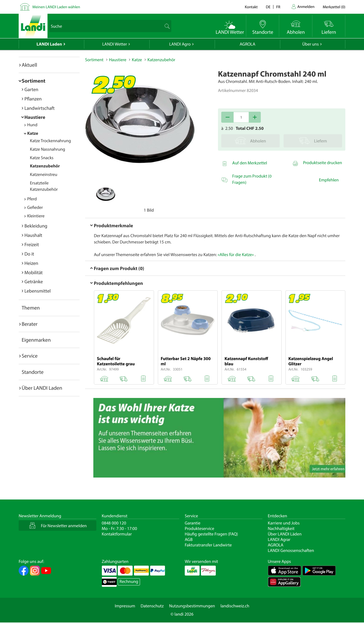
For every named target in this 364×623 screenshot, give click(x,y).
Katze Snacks (42, 158)
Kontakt (251, 7)
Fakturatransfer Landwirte (208, 545)
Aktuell (29, 65)
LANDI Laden (49, 44)
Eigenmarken (36, 340)
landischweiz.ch (235, 606)
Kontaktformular (117, 534)
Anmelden (306, 6)
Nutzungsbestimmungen (192, 606)
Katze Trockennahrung (50, 141)
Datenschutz (152, 606)
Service (30, 356)
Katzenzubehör (45, 166)
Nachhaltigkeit (281, 529)
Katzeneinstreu (44, 175)
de (268, 7)
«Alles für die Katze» (236, 255)
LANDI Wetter (115, 44)
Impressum (125, 606)
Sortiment (33, 81)
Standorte (33, 372)
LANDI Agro (180, 44)
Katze (33, 133)
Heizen (31, 263)
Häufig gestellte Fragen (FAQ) (211, 534)
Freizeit (32, 244)
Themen (31, 308)
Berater (30, 324)
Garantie (193, 523)
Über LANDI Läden (285, 534)
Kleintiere (36, 216)
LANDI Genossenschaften (291, 551)
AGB (189, 540)
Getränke (34, 281)
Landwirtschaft (40, 108)
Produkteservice (199, 529)
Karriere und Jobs (284, 523)
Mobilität (33, 272)
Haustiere (35, 117)
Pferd (32, 199)
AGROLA (247, 44)
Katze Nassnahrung (47, 149)
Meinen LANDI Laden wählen (56, 7)
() (334, 7)
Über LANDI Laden (42, 388)
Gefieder (35, 207)
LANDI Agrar (279, 540)
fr (278, 7)
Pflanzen (33, 99)
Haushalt (33, 235)
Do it (29, 254)
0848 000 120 (114, 523)
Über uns (310, 44)
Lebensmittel (38, 291)
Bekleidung (36, 226)
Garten (31, 89)
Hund (32, 125)
